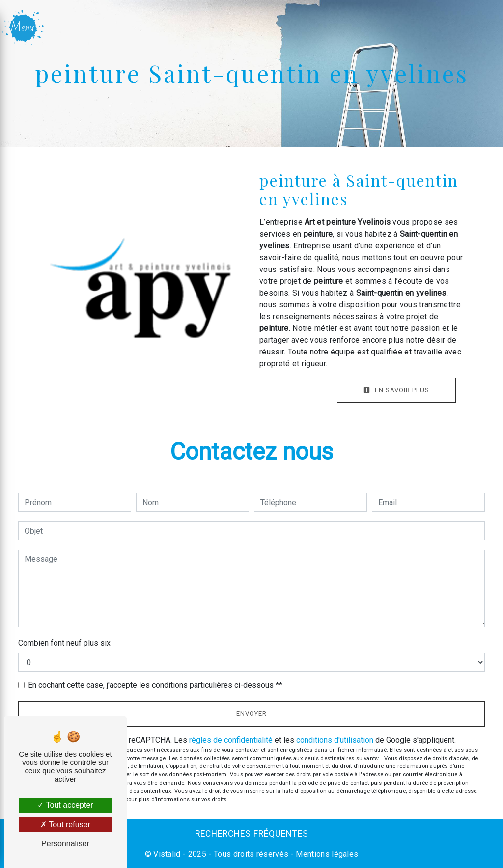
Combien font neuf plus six (64, 643)
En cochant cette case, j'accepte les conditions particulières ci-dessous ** (155, 685)
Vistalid (167, 854)
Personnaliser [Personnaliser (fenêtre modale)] (65, 844)
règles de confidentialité (231, 740)
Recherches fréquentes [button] (252, 834)
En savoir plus (396, 390)
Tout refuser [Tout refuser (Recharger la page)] (65, 825)
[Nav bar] (24, 27)
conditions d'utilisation (335, 740)
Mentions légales (326, 854)
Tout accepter (65, 805)
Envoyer (251, 714)
